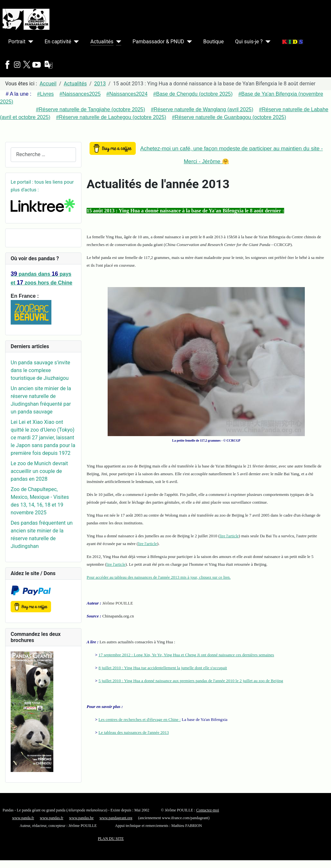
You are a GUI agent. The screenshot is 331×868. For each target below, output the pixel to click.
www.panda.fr (23, 818)
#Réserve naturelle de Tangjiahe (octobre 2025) (91, 109)
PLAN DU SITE (111, 839)
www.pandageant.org (116, 818)
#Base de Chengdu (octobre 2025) (193, 94)
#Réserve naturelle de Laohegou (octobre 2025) (111, 117)
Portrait (17, 42)
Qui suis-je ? (249, 42)
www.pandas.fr (52, 818)
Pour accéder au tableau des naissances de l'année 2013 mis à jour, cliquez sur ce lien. (159, 577)
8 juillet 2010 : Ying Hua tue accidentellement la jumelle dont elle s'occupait (163, 668)
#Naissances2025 (80, 94)
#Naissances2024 (127, 94)
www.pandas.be (81, 818)
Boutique (214, 42)
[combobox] (43, 155)
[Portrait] (29, 42)
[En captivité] (75, 42)
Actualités (102, 42)
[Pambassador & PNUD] (188, 42)
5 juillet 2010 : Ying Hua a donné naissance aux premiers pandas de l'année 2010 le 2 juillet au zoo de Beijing (191, 681)
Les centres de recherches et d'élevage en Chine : (140, 719)
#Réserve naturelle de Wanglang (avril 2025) (202, 109)
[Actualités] (117, 42)
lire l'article (229, 536)
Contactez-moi (208, 810)
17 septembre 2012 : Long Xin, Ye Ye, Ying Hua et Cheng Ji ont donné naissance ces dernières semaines (186, 655)
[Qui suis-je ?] (267, 42)
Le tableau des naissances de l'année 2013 (134, 732)
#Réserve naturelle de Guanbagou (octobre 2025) (229, 117)
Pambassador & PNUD (158, 42)
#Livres (46, 94)
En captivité (58, 42)
